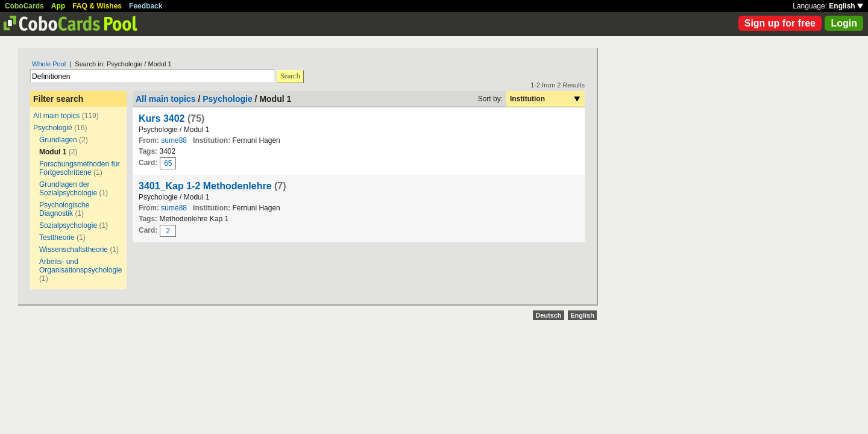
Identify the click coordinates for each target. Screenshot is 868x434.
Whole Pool (49, 64)
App (58, 6)
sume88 (174, 140)
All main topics (56, 116)
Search (290, 76)
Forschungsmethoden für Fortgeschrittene (79, 168)
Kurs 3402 (162, 118)
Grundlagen (58, 140)
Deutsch (548, 315)
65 (168, 163)
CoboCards (24, 6)
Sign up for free (780, 23)
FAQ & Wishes (97, 6)
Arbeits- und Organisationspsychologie (80, 266)
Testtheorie (57, 237)
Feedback (146, 6)
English (846, 6)
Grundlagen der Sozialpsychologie (68, 189)
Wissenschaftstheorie (74, 250)
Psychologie (53, 128)
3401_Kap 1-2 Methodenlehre (205, 186)
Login (844, 23)
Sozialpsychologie (68, 225)
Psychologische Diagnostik (64, 209)
